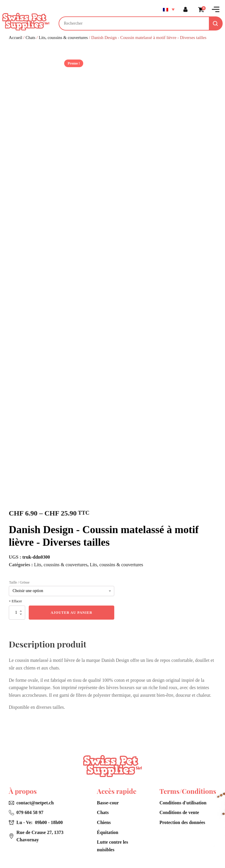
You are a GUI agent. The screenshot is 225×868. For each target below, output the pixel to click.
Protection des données (182, 822)
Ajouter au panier (71, 613)
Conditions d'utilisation (183, 803)
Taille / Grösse (19, 582)
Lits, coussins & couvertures (63, 38)
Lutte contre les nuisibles (112, 846)
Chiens (104, 822)
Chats (30, 38)
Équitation (108, 832)
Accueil (16, 38)
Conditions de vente (179, 812)
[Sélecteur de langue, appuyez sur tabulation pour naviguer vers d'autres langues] (168, 9)
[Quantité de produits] (17, 613)
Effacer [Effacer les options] (17, 601)
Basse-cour (108, 803)
